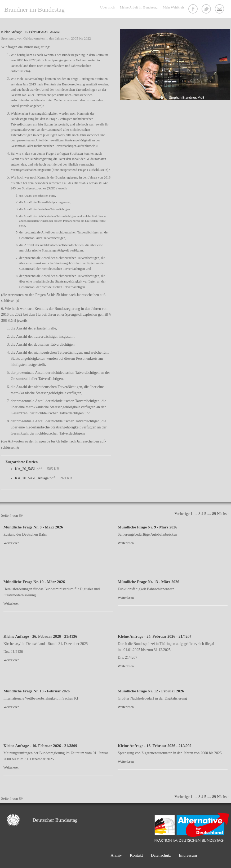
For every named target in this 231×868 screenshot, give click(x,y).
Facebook (194, 10)
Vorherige (182, 514)
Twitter (207, 10)
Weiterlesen (11, 543)
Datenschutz (161, 855)
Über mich (107, 7)
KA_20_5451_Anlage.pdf (35, 478)
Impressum (188, 855)
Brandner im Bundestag (34, 10)
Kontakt (220, 10)
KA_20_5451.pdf (28, 469)
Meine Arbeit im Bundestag (139, 7)
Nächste (223, 514)
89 (214, 514)
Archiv (116, 855)
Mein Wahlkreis (174, 7)
